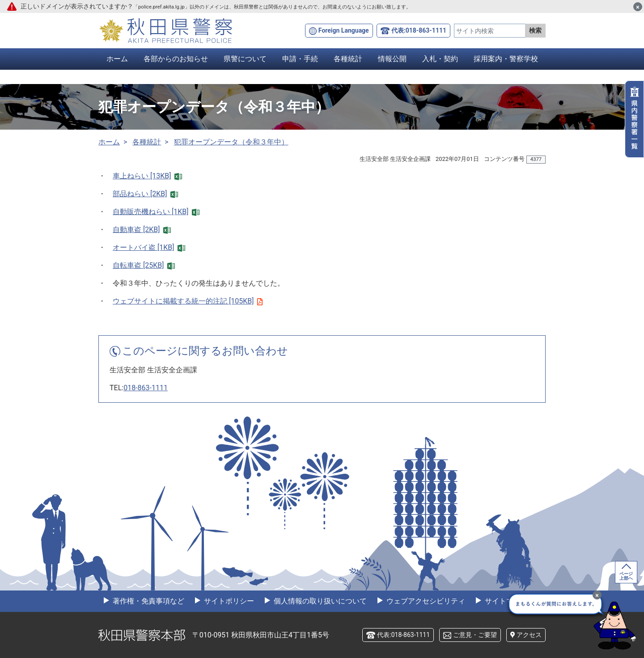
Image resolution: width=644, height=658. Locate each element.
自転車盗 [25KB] (144, 265)
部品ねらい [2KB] (145, 194)
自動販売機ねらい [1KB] (156, 212)
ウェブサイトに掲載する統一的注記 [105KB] (188, 301)
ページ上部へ (626, 576)
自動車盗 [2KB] (142, 230)
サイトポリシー (228, 601)
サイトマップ (505, 601)
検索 (535, 30)
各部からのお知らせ (176, 59)
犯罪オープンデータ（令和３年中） (231, 142)
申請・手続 (300, 59)
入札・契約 (440, 59)
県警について (245, 59)
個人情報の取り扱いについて (319, 601)
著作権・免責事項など (148, 601)
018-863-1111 (146, 388)
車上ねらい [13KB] (147, 176)
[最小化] (597, 595)
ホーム (117, 59)
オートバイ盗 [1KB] (149, 247)
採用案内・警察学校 (506, 59)
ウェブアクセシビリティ (425, 601)
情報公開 (392, 59)
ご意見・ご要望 (475, 635)
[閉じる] (638, 7)
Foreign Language (344, 30)
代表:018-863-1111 (419, 30)
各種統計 (348, 59)
